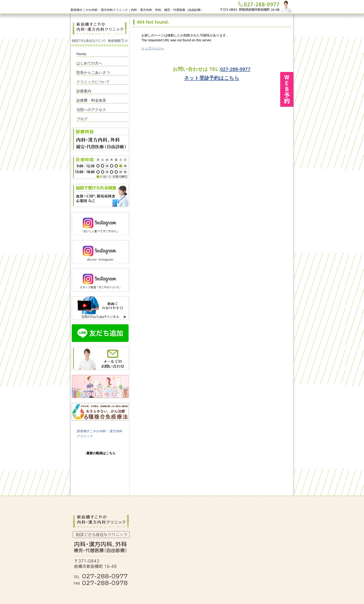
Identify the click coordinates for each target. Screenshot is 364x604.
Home (81, 54)
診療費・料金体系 (91, 100)
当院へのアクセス (91, 110)
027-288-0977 (235, 69)
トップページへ (153, 48)
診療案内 (84, 91)
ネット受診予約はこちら (212, 78)
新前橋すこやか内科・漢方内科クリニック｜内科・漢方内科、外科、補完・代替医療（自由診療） (137, 10)
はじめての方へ (89, 63)
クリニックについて (93, 82)
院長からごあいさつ (93, 73)
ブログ (82, 119)
